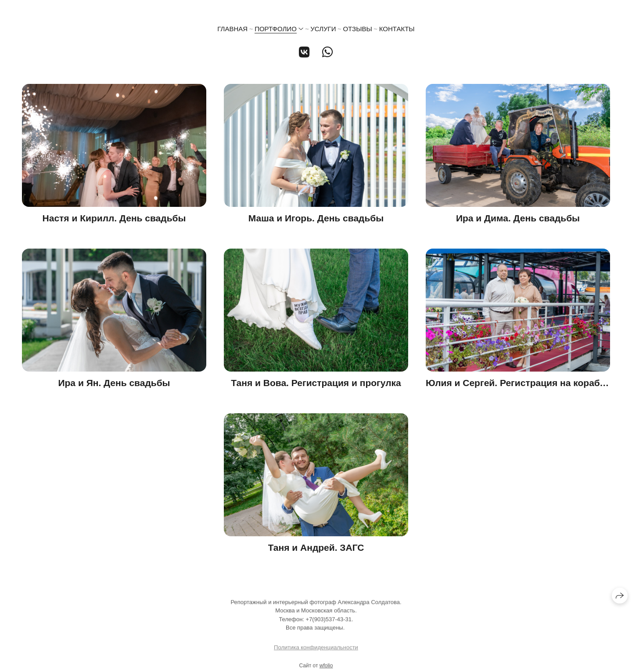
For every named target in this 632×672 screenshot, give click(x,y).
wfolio (326, 668)
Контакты (397, 29)
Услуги (323, 29)
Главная (232, 29)
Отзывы (357, 29)
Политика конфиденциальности (316, 650)
